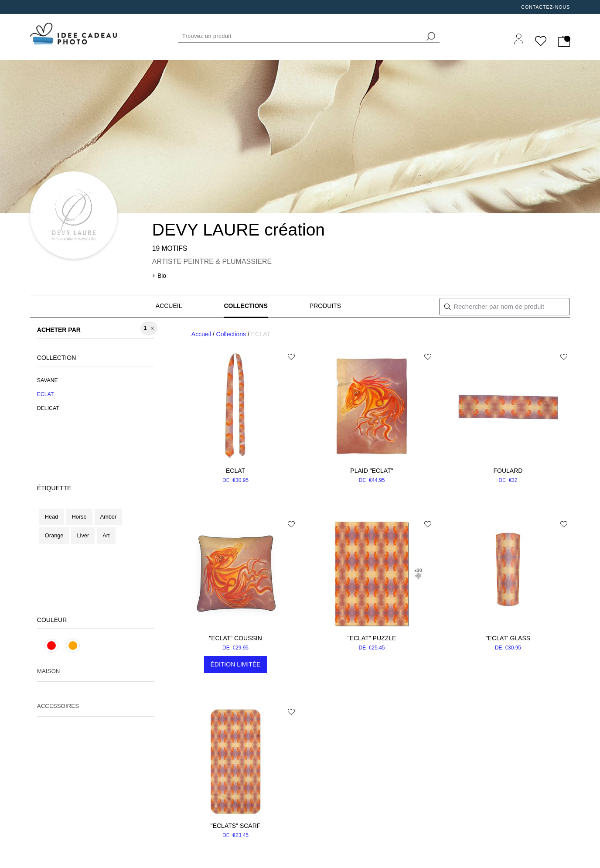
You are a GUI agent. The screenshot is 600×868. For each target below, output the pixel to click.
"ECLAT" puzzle (372, 638)
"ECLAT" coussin (235, 638)
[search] (431, 36)
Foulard (508, 471)
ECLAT (235, 471)
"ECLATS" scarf (236, 826)
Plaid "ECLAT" (372, 471)
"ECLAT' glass (508, 638)
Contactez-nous (545, 7)
